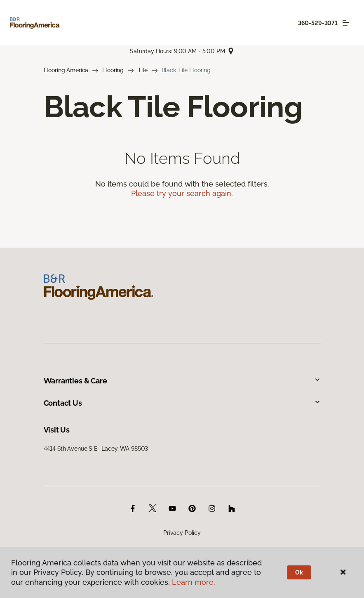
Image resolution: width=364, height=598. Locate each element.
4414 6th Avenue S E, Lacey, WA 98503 (96, 449)
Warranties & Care (182, 381)
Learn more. (194, 582)
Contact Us (182, 403)
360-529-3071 (318, 23)
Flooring (113, 70)
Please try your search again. (182, 193)
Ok (299, 572)
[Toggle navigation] (346, 23)
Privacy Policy (182, 533)
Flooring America (66, 70)
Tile (142, 70)
